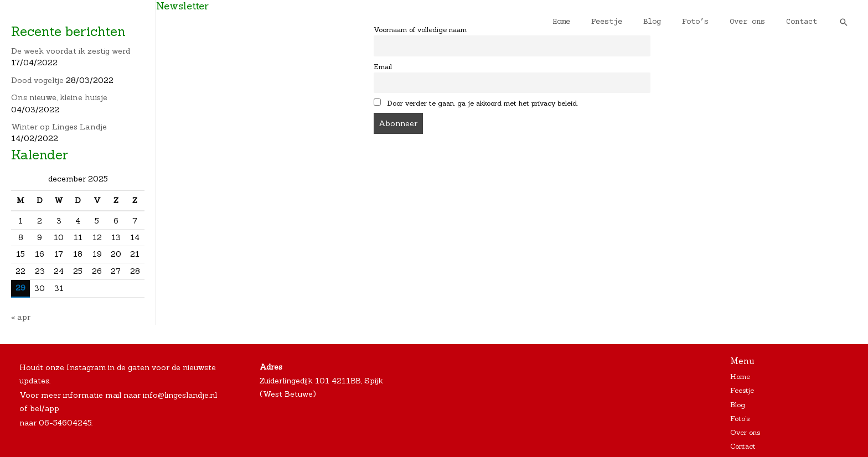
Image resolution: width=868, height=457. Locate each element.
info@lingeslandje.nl (180, 394)
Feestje (632, 22)
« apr (20, 316)
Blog (671, 22)
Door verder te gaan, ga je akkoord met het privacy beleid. (476, 103)
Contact (804, 22)
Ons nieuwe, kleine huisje (58, 97)
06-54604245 (66, 421)
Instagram (86, 366)
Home (592, 22)
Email (383, 66)
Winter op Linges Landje (58, 127)
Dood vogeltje (37, 80)
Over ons (756, 22)
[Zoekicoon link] (844, 22)
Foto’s (709, 22)
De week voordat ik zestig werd (70, 51)
